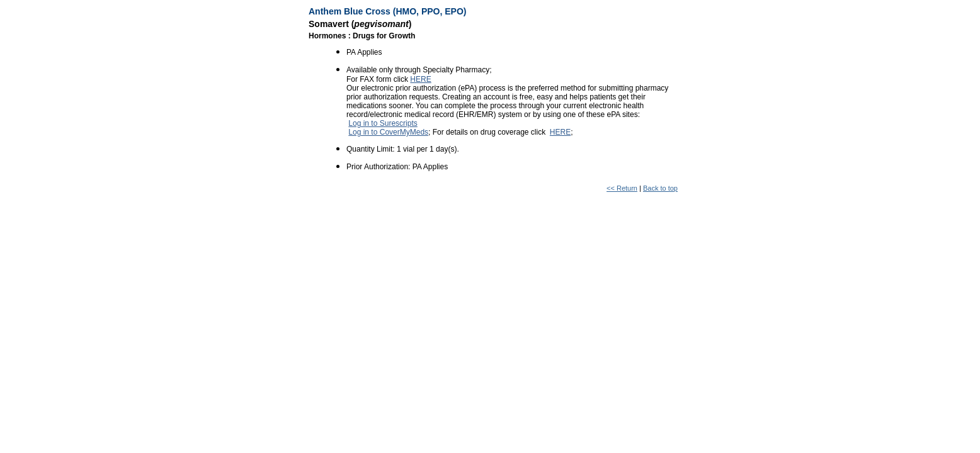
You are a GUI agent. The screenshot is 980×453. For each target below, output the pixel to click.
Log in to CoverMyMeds (388, 132)
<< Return (622, 188)
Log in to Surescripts (383, 123)
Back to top (660, 188)
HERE (420, 79)
